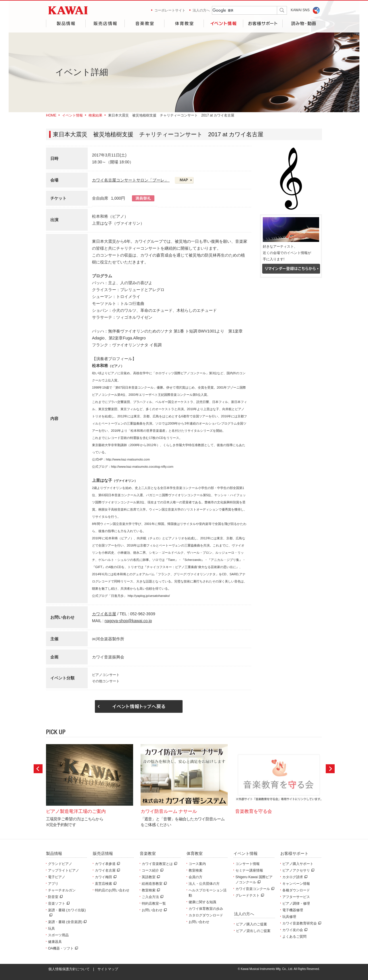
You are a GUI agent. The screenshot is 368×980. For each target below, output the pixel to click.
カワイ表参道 (107, 864)
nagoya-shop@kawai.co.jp (128, 621)
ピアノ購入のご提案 (252, 924)
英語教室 (150, 877)
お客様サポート (263, 23)
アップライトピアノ (64, 870)
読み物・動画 (302, 23)
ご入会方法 (152, 897)
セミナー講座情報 (249, 870)
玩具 (51, 929)
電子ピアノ (57, 877)
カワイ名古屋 (104, 614)
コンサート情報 (248, 864)
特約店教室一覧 (154, 903)
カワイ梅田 (105, 877)
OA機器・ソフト (62, 948)
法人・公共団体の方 (204, 884)
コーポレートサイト (170, 10)
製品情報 (66, 23)
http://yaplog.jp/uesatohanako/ (149, 596)
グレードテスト (249, 895)
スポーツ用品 (58, 935)
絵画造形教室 (154, 884)
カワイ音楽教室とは (159, 864)
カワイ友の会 (294, 930)
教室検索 (150, 890)
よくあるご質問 (294, 937)
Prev (38, 769)
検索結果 (95, 115)
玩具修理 (289, 917)
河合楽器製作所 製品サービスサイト (68, 10)
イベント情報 (223, 23)
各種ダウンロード (296, 890)
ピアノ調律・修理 (296, 903)
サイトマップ (108, 969)
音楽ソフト (58, 903)
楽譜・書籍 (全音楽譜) (67, 922)
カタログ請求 (294, 877)
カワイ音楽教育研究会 (301, 923)
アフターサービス (296, 897)
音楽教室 (144, 23)
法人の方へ (201, 10)
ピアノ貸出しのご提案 (253, 931)
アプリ (53, 884)
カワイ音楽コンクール (254, 889)
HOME (51, 115)
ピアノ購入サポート (298, 864)
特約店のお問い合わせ (112, 890)
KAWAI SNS (300, 10)
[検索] (240, 10)
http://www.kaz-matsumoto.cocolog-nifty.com (142, 467)
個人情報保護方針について (69, 969)
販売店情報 (105, 23)
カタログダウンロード (206, 915)
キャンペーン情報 (296, 884)
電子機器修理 (293, 910)
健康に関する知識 (202, 902)
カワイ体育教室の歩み (206, 909)
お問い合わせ (154, 910)
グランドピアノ (60, 864)
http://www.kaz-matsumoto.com (128, 459)
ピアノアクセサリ (298, 870)
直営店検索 (105, 884)
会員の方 (195, 877)
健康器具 (55, 942)
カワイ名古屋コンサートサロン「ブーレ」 (131, 180)
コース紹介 (152, 870)
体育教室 (184, 23)
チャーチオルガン (62, 890)
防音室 (55, 897)
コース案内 (197, 864)
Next (330, 769)
